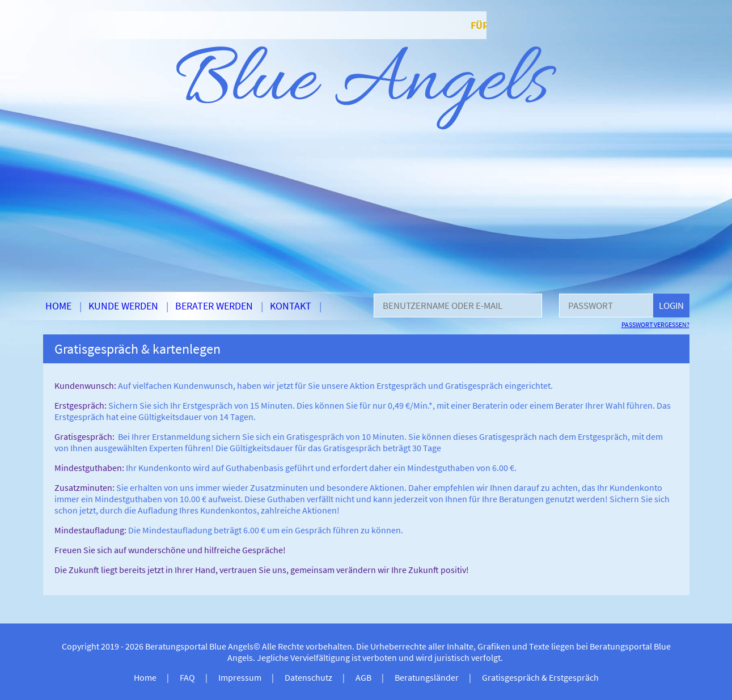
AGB (363, 677)
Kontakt (291, 306)
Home (58, 306)
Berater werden (214, 306)
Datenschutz (308, 677)
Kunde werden (123, 306)
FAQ (187, 677)
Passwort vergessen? (655, 324)
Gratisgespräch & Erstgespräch (540, 677)
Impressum (240, 677)
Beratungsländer (427, 677)
